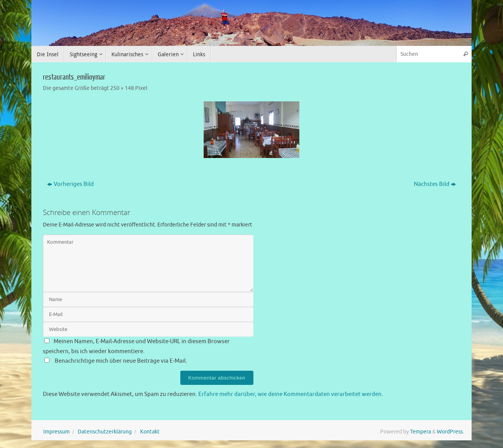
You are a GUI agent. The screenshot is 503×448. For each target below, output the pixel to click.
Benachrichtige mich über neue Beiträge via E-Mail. (121, 361)
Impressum (56, 432)
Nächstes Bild (435, 184)
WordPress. (450, 432)
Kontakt (150, 432)
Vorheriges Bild (70, 184)
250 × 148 (122, 88)
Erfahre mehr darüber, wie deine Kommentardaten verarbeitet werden (290, 394)
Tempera (421, 432)
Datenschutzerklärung (105, 432)
